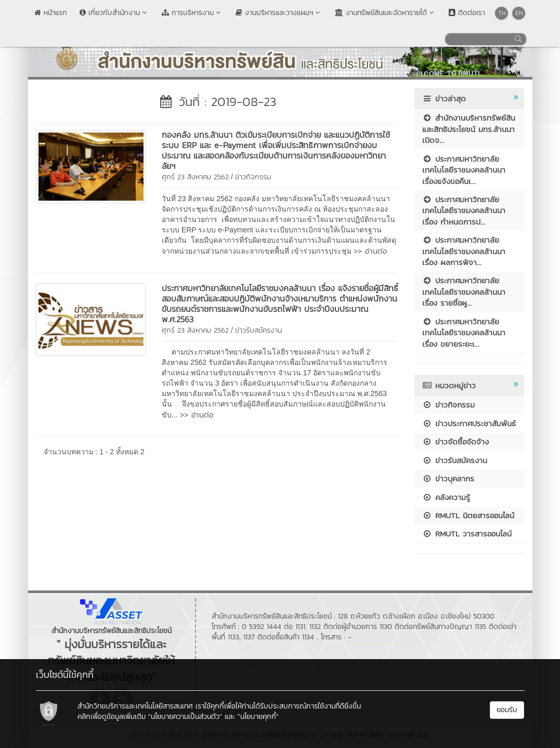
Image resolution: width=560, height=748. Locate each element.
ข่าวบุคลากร (448, 478)
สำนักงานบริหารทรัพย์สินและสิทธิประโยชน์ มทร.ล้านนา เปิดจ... (469, 129)
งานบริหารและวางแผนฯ (279, 13)
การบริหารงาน (192, 13)
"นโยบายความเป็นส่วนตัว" (185, 717)
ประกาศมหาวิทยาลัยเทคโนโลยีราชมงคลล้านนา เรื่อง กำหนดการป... (464, 211)
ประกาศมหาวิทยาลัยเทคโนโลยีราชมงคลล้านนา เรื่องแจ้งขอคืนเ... (464, 170)
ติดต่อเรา (467, 13)
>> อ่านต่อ (370, 251)
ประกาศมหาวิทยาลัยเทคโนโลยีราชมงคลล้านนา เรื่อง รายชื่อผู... (464, 292)
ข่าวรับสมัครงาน (258, 330)
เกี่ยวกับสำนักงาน (114, 13)
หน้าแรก (51, 13)
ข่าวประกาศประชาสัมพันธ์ (469, 423)
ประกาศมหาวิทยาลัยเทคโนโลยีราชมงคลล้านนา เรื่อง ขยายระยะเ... (464, 333)
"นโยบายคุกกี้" (258, 717)
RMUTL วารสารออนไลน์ (467, 534)
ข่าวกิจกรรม (253, 177)
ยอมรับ (507, 710)
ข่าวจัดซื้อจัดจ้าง (455, 442)
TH (502, 13)
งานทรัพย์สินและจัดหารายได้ (386, 13)
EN (519, 13)
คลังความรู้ (446, 497)
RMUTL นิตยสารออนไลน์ (468, 515)
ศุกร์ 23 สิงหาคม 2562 (195, 177)
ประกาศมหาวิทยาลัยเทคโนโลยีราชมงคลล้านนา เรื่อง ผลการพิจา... (464, 251)
